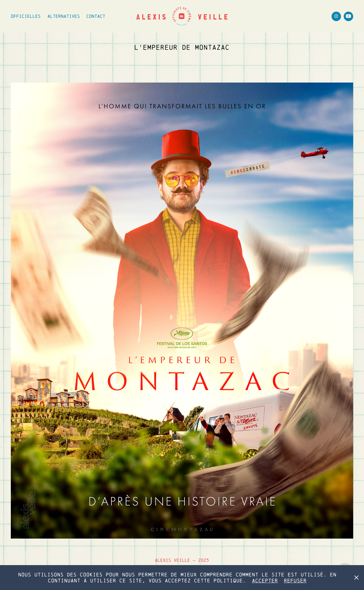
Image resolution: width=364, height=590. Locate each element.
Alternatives (64, 16)
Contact (96, 16)
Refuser (295, 581)
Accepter (265, 581)
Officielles (26, 16)
